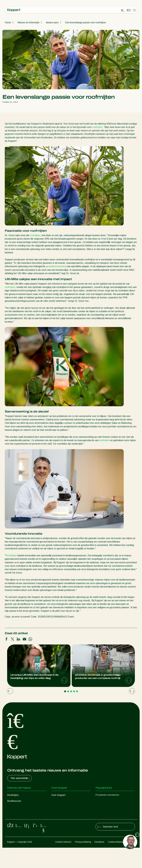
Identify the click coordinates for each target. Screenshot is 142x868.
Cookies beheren (63, 862)
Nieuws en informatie (28, 22)
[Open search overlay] (123, 10)
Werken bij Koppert (61, 813)
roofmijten (97, 127)
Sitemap (131, 862)
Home (8, 22)
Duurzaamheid (59, 807)
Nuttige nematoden (17, 813)
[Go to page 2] (68, 691)
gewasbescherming (56, 266)
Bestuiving (13, 831)
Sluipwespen (14, 807)
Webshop (100, 801)
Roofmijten (11, 555)
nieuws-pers (52, 22)
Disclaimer (99, 862)
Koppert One (102, 807)
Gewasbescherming (17, 825)
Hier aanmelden (21, 778)
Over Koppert (58, 795)
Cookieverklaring (116, 862)
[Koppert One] (129, 10)
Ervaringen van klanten (107, 795)
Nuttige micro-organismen (21, 819)
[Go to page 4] (74, 691)
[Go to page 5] (77, 691)
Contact (56, 819)
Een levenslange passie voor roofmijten (85, 22)
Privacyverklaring (83, 862)
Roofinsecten (14, 801)
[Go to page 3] (71, 691)
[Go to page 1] (65, 691)
